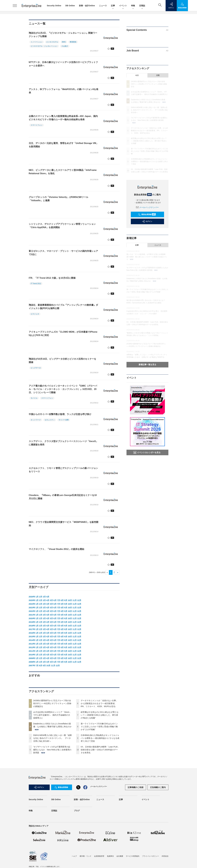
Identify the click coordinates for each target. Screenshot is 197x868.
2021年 (32, 615)
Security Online (54, 6)
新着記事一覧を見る (147, 365)
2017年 (32, 629)
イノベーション (37, 42)
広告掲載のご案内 (158, 787)
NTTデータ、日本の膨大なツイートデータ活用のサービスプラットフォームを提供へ (63, 64)
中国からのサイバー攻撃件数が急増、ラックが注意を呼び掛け (60, 414)
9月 (66, 600)
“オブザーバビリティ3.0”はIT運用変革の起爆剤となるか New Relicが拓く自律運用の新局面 (52, 750)
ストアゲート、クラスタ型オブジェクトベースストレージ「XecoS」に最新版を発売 (63, 443)
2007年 (32, 666)
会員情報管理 (99, 856)
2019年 (32, 622)
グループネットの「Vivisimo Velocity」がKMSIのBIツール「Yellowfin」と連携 (58, 199)
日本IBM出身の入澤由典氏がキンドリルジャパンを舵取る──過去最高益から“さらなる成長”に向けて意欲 (100, 738)
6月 (55, 600)
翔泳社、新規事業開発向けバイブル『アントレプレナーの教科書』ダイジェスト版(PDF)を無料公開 (63, 307)
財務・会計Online (87, 6)
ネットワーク (36, 420)
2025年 (32, 600)
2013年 (32, 644)
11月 (75, 600)
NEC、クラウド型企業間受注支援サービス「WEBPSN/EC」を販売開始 (64, 524)
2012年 (32, 647)
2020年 (32, 618)
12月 (79, 600)
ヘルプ (74, 856)
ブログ (77, 811)
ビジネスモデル (52, 42)
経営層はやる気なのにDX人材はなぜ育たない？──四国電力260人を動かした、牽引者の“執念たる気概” (100, 715)
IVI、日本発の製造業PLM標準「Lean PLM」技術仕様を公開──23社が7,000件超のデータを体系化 (100, 750)
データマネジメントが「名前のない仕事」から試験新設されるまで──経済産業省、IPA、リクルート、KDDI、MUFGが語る (99, 703)
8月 (62, 600)
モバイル (34, 398)
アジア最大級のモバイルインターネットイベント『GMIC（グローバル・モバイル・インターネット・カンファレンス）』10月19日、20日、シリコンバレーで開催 (63, 389)
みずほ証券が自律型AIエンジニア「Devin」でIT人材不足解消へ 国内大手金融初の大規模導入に (52, 715)
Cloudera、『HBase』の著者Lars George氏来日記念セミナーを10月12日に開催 (63, 497)
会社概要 (120, 856)
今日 (137, 75)
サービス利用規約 (133, 856)
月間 (158, 75)
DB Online (70, 6)
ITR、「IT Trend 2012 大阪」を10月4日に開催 (52, 278)
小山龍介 (65, 46)
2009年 (32, 658)
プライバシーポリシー (151, 856)
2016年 (32, 633)
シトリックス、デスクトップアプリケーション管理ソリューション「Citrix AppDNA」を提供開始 (62, 226)
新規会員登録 (147, 214)
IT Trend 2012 (36, 284)
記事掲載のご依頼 (136, 787)
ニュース (103, 6)
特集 (133, 6)
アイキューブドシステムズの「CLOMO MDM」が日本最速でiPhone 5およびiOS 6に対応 (63, 334)
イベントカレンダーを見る (147, 452)
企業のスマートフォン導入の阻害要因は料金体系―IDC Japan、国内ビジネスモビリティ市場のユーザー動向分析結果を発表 (63, 118)
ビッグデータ (36, 368)
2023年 (32, 608)
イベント (123, 6)
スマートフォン (37, 125)
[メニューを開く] (15, 6)
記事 (113, 6)
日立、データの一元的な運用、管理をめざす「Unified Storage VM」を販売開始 (64, 145)
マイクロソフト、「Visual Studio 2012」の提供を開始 (56, 549)
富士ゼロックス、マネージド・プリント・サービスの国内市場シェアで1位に (63, 253)
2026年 (32, 597)
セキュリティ (50, 420)
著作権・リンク (85, 856)
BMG (64, 42)
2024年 (32, 604)
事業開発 (73, 42)
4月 (48, 597)
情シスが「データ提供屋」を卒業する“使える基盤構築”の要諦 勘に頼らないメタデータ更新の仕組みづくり (147, 257)
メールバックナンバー (147, 207)
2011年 (32, 651)
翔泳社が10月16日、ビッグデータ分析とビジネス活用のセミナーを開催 (63, 361)
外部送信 (165, 856)
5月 (51, 600)
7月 (59, 600)
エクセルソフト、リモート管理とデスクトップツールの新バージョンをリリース (63, 470)
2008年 (32, 662)
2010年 (32, 655)
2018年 (32, 626)
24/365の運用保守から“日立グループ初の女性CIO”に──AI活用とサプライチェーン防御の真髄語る (52, 703)
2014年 (32, 640)
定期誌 (142, 6)
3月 (44, 597)
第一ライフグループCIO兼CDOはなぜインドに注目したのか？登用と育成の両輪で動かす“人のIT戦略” (99, 727)
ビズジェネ (35, 314)
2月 (41, 597)
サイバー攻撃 (64, 420)
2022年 (32, 611)
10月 (70, 600)
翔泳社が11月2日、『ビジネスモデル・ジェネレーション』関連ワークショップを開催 (63, 35)
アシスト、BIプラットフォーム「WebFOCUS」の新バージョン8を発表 (64, 91)
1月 (37, 597)
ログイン (147, 221)
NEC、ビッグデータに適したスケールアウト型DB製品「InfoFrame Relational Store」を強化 (63, 172)
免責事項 (110, 856)
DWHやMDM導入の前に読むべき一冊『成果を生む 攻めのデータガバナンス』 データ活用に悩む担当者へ (53, 738)
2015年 (32, 637)
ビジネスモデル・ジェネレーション (44, 46)
